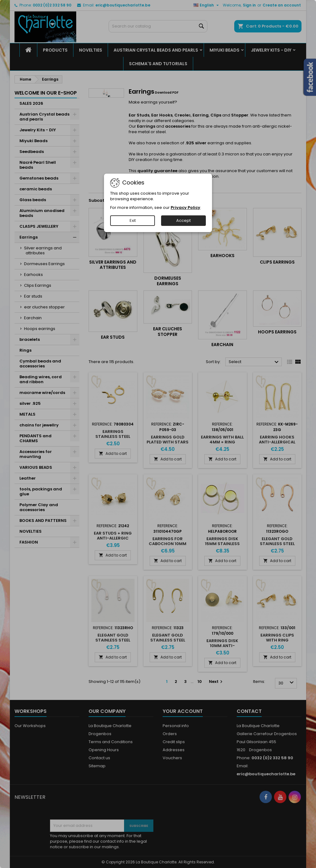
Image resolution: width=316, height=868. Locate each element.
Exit (133, 220)
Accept (183, 220)
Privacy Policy (185, 207)
